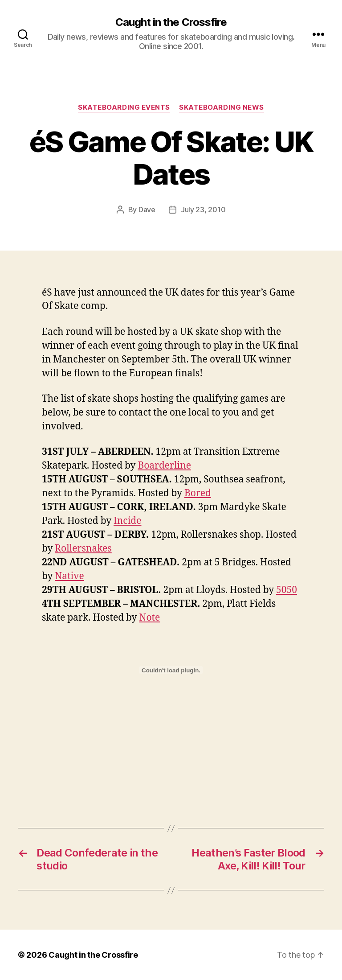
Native (69, 576)
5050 (287, 590)
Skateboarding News (222, 107)
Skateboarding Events (124, 107)
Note (149, 618)
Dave (147, 210)
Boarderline (164, 466)
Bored (198, 493)
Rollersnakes (83, 549)
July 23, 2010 (203, 210)
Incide (127, 521)
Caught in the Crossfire (171, 22)
